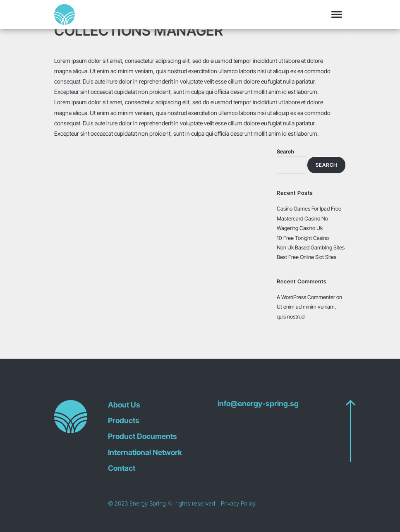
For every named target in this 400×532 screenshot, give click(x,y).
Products (124, 421)
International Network (145, 452)
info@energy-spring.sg (258, 404)
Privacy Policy (238, 503)
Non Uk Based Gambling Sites (311, 247)
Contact (122, 468)
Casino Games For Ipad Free (309, 208)
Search (285, 151)
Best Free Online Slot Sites (307, 257)
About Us (124, 405)
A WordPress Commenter (306, 297)
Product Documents (143, 436)
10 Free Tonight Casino (303, 238)
